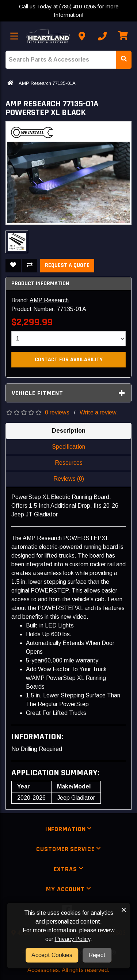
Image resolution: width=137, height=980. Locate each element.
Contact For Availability (69, 360)
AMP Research (49, 300)
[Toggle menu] (14, 36)
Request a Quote (67, 265)
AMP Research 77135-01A (47, 83)
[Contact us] (82, 36)
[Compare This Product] (30, 266)
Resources (69, 463)
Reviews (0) (69, 479)
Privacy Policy (73, 939)
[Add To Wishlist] (13, 266)
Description (69, 431)
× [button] (124, 910)
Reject (97, 955)
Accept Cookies (52, 955)
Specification (68, 447)
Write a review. (99, 412)
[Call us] (102, 36)
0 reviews (57, 412)
